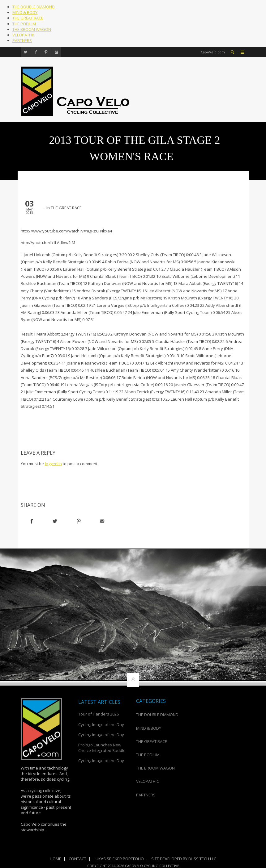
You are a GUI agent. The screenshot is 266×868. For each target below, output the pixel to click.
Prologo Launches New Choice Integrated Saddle (102, 748)
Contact (77, 859)
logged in (53, 464)
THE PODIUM (24, 24)
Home (56, 859)
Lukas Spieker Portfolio (119, 859)
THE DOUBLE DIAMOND (34, 7)
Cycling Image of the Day (101, 724)
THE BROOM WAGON (32, 29)
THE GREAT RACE (28, 18)
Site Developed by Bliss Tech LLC (184, 859)
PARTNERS (22, 40)
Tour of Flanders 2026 (99, 714)
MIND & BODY (25, 12)
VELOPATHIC (24, 35)
